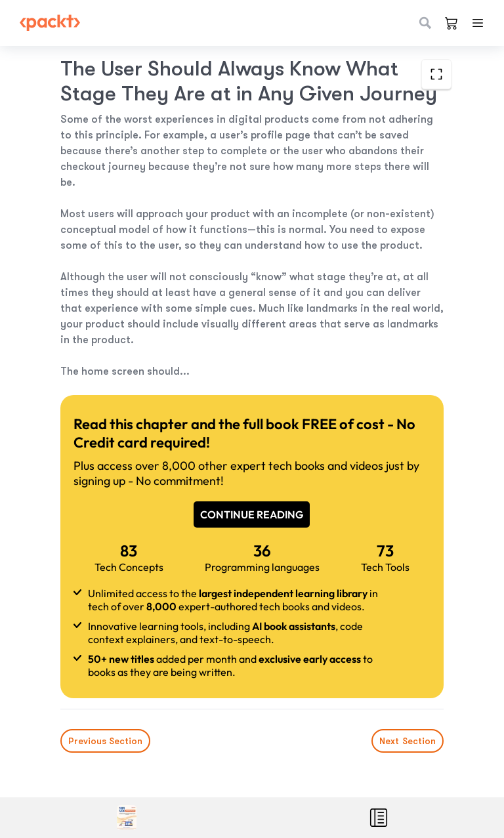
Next (408, 741)
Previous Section (105, 741)
